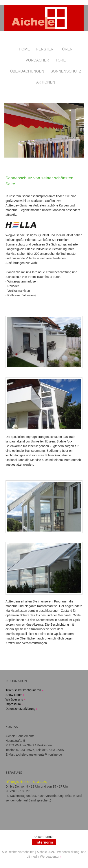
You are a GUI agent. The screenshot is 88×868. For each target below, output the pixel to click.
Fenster (45, 49)
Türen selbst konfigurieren (23, 690)
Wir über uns (14, 699)
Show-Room (14, 695)
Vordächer (37, 60)
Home (24, 49)
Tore (60, 60)
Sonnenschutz (66, 71)
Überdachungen (27, 71)
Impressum (13, 704)
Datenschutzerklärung (20, 709)
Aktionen (46, 82)
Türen (66, 49)
